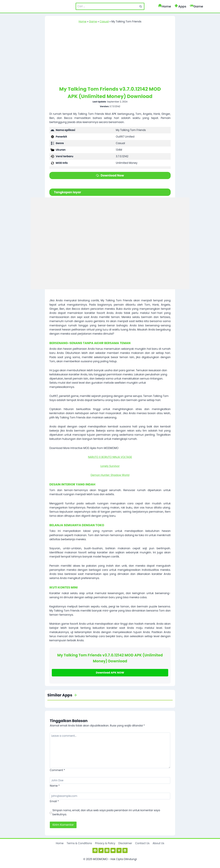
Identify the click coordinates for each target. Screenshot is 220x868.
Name (55, 785)
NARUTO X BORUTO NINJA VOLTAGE (110, 457)
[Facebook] (95, 850)
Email (54, 801)
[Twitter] (101, 850)
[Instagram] (107, 850)
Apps (180, 6)
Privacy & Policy (105, 843)
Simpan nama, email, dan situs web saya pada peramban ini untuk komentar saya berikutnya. (106, 812)
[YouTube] (113, 850)
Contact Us (142, 843)
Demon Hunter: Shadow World (110, 475)
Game (196, 6)
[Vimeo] (119, 850)
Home (165, 6)
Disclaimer (125, 843)
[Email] (110, 796)
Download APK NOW (110, 672)
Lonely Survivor (110, 466)
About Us (158, 843)
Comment (57, 770)
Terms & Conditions (79, 843)
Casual (104, 22)
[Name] (110, 780)
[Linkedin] (125, 850)
